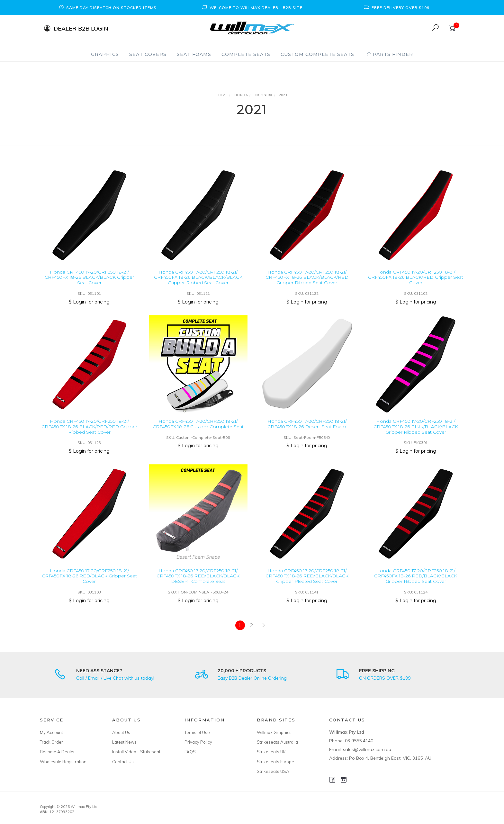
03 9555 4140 (359, 741)
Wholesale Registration (63, 762)
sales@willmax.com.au (367, 749)
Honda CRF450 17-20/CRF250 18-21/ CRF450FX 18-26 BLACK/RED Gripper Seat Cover (416, 277)
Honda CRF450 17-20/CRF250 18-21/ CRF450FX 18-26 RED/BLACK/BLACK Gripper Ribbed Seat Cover (416, 582)
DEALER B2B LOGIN (81, 28)
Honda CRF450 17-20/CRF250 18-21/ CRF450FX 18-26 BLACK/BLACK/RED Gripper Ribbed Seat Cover (307, 277)
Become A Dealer (57, 752)
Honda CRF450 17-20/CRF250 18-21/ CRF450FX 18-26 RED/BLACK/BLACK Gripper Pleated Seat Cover (307, 582)
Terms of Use (197, 732)
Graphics (105, 54)
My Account (51, 732)
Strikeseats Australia (277, 742)
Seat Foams (194, 54)
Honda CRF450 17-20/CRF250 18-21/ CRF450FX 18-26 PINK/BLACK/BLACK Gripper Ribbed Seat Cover (416, 432)
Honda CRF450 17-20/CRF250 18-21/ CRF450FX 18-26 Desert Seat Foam (307, 430)
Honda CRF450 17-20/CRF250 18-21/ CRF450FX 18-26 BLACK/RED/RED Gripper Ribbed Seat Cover (89, 432)
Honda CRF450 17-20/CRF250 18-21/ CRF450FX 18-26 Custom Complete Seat (198, 430)
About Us (121, 732)
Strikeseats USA (273, 771)
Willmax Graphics (274, 732)
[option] (107, 8)
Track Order (51, 742)
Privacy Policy (198, 742)
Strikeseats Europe (275, 762)
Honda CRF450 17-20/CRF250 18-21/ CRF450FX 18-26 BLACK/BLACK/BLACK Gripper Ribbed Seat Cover (198, 277)
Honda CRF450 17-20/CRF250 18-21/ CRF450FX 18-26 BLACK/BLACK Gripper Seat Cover (89, 277)
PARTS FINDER (390, 54)
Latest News (124, 742)
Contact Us (123, 762)
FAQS (190, 752)
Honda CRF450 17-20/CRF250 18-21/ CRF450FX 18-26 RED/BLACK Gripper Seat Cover (89, 582)
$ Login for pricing (89, 302)
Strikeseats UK (271, 752)
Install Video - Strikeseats (137, 752)
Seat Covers (148, 54)
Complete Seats (246, 54)
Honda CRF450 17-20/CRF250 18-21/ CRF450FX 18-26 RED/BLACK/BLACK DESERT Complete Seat (198, 582)
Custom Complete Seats (317, 54)
